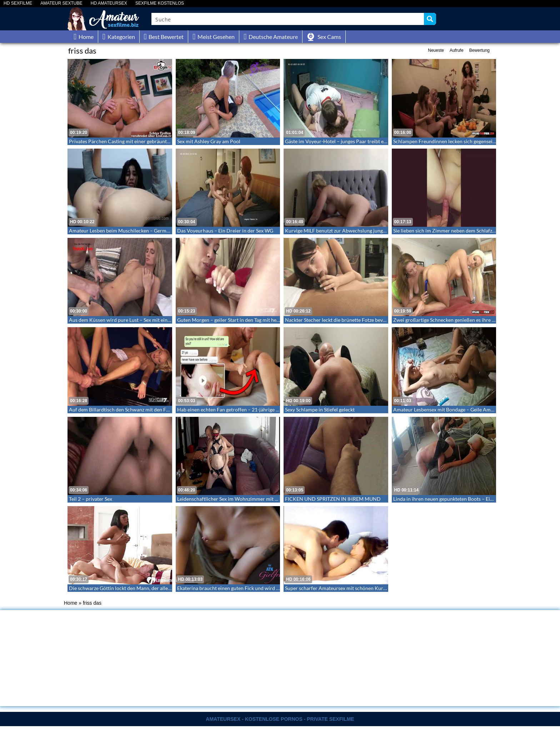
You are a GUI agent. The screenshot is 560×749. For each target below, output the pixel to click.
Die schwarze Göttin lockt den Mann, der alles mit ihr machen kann (143, 588)
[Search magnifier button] (430, 19)
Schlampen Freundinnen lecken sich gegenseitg (445, 141)
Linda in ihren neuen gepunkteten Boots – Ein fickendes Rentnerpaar (468, 499)
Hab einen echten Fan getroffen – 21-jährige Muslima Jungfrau (246, 410)
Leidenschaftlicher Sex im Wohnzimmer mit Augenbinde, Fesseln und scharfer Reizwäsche (277, 499)
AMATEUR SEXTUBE (61, 3)
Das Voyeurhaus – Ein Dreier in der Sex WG (225, 231)
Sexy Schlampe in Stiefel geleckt (320, 410)
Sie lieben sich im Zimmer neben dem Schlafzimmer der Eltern (462, 231)
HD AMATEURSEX (109, 3)
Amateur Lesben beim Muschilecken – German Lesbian (129, 231)
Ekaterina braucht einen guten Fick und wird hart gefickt (239, 588)
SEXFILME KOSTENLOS (160, 3)
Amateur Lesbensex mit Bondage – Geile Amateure (449, 410)
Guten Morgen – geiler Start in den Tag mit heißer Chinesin (242, 320)
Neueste (436, 50)
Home (71, 603)
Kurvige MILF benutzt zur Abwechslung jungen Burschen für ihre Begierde (367, 231)
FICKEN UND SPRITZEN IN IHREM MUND (333, 499)
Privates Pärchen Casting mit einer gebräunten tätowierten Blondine (145, 141)
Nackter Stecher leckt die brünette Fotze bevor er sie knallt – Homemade (365, 320)
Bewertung (479, 50)
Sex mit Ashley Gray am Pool (209, 141)
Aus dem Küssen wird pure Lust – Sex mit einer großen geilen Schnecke (147, 320)
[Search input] (288, 19)
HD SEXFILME (18, 3)
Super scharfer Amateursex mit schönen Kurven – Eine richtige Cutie (361, 588)
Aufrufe (457, 50)
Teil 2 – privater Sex (91, 499)
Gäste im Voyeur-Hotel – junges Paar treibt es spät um (345, 141)
